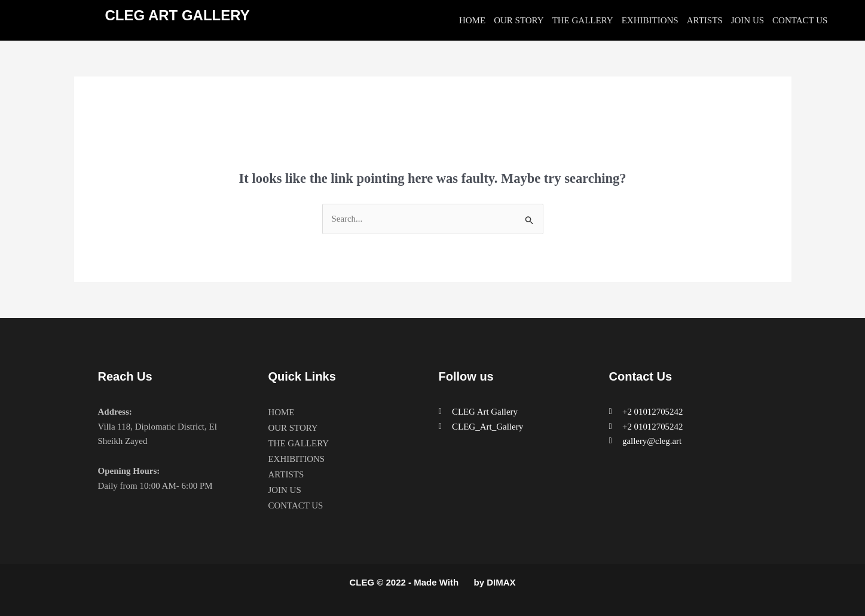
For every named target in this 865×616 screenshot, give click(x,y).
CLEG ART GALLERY (178, 15)
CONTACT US (800, 20)
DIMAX (501, 582)
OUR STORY (519, 20)
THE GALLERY (583, 20)
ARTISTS (705, 20)
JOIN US (748, 20)
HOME (472, 20)
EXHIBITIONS (650, 20)
